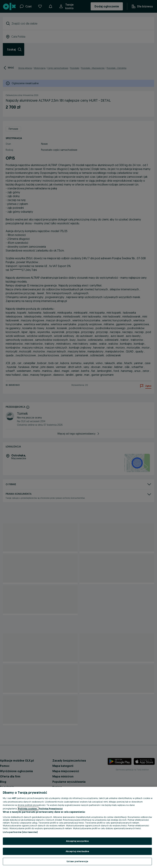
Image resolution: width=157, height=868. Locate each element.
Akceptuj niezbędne (77, 851)
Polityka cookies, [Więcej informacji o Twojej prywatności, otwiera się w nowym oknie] (28, 809)
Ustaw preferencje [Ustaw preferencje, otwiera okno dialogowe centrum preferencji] (77, 861)
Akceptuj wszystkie (77, 841)
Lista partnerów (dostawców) (20, 832)
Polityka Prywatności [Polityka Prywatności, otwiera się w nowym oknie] (51, 809)
